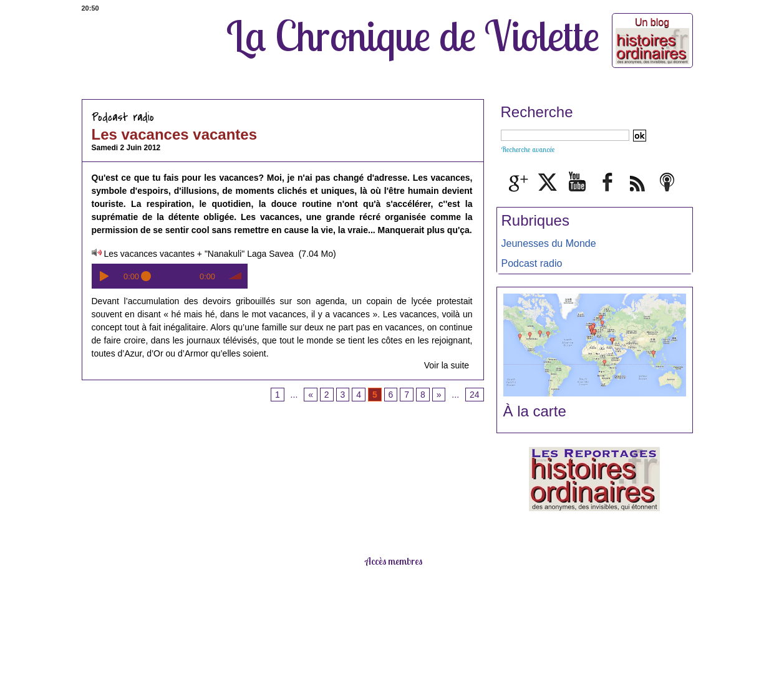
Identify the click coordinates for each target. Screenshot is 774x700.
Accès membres (394, 561)
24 (475, 395)
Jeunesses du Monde (549, 243)
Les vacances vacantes (175, 134)
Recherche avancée (528, 149)
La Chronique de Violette (413, 36)
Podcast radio (532, 263)
